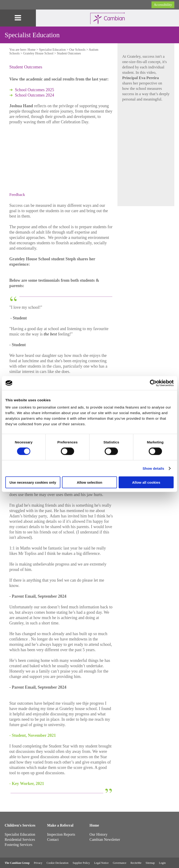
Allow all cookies (146, 482)
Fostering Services (19, 845)
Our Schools (77, 50)
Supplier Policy (81, 863)
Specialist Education (52, 50)
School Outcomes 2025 (34, 90)
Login (162, 863)
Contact (53, 840)
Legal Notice (101, 863)
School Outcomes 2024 (34, 95)
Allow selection (89, 482)
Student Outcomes (69, 53)
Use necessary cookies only (33, 482)
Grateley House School (38, 53)
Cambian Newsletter (105, 840)
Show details (153, 468)
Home (31, 50)
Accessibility (163, 5)
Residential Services (20, 840)
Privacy (38, 863)
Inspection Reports (61, 834)
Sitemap (150, 863)
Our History (98, 834)
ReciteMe (136, 863)
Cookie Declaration (58, 863)
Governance (120, 863)
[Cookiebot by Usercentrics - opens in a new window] (153, 383)
